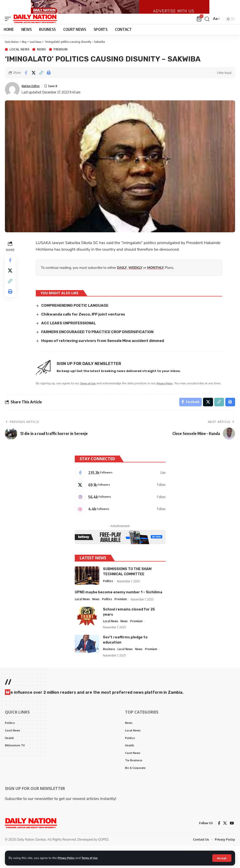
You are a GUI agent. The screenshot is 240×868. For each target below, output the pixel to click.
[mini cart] (199, 28)
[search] (206, 28)
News (41, 59)
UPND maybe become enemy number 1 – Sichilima (119, 611)
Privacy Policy (68, 858)
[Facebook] (120, 488)
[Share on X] (34, 82)
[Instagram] (120, 514)
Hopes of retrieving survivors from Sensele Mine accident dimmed (108, 349)
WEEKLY (136, 277)
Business (109, 669)
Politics (108, 600)
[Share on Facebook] (26, 82)
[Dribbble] (120, 527)
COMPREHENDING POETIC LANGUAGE (78, 314)
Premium (61, 59)
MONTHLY (156, 277)
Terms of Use (94, 858)
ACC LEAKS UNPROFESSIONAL (71, 332)
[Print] (49, 82)
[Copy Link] (41, 82)
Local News (19, 59)
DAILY (123, 277)
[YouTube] (232, 845)
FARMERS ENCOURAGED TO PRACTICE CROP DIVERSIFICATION (102, 340)
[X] (120, 501)
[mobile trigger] (9, 28)
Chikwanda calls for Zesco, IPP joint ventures (87, 323)
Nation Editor (32, 95)
